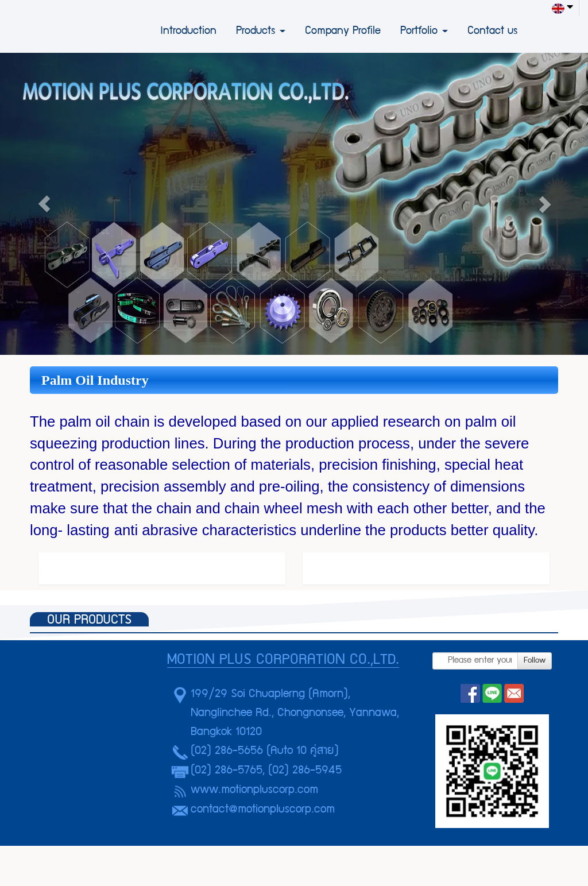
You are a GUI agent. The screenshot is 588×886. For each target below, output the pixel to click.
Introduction (188, 32)
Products (261, 32)
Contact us (492, 32)
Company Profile (343, 32)
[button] (44, 204)
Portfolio (424, 32)
